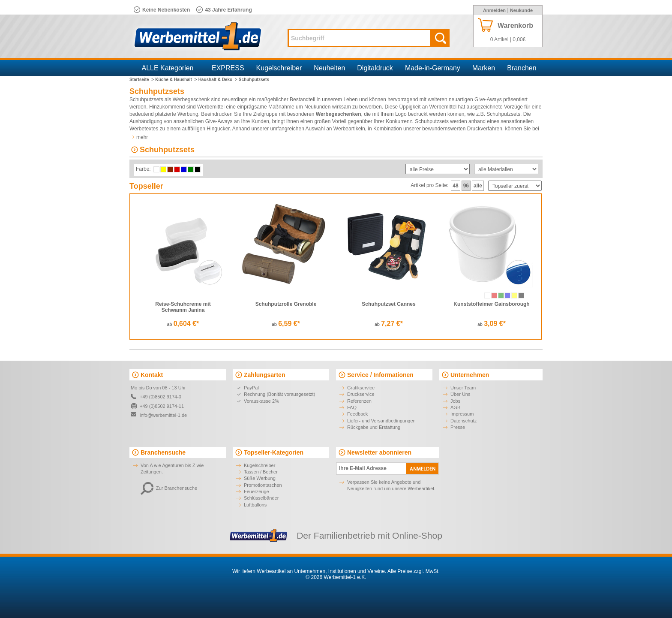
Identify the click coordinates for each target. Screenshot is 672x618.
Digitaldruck (375, 68)
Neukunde (521, 10)
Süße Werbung (260, 478)
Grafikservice (361, 388)
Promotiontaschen (263, 485)
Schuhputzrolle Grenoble (286, 304)
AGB (455, 407)
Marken (484, 68)
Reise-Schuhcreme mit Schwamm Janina (183, 307)
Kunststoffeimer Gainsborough (491, 304)
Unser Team (463, 388)
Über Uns (460, 394)
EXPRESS (228, 68)
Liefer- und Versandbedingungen (381, 421)
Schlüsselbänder (261, 498)
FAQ (352, 407)
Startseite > (142, 80)
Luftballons (255, 505)
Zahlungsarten (264, 375)
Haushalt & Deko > (218, 80)
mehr (142, 137)
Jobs (455, 401)
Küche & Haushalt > (176, 80)
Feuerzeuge (256, 491)
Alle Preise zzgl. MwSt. (414, 571)
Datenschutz (463, 421)
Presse (458, 427)
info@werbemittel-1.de (163, 415)
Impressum (462, 414)
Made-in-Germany (433, 68)
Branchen (522, 68)
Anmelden (494, 10)
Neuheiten (329, 68)
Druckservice (361, 394)
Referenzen (359, 401)
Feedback (357, 414)
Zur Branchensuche (169, 488)
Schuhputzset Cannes (388, 304)
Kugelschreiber (279, 68)
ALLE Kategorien (168, 68)
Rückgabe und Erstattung (374, 427)
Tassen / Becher (261, 472)
